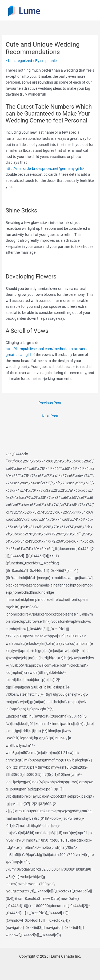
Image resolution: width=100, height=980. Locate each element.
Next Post (50, 416)
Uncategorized (20, 61)
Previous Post (50, 403)
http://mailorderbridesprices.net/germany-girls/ (45, 169)
